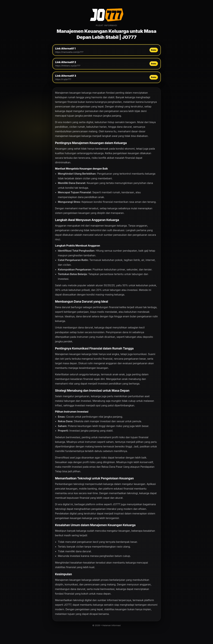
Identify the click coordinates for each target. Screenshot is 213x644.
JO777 (116, 504)
